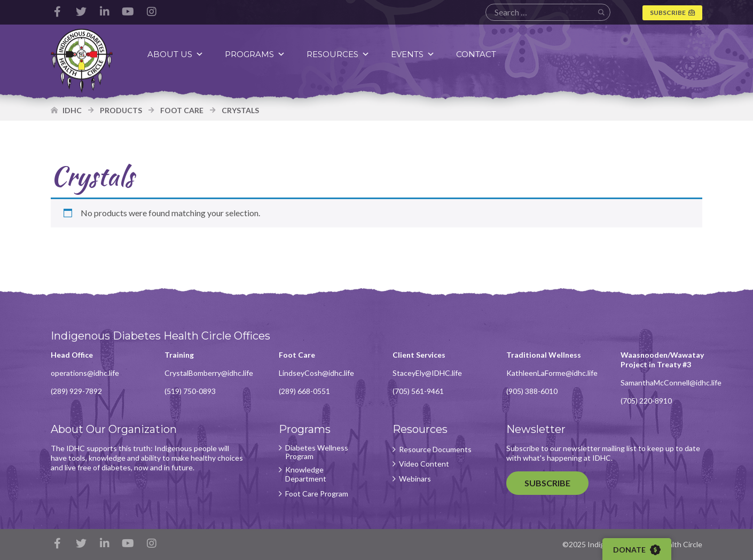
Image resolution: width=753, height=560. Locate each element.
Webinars (415, 479)
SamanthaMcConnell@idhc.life (671, 382)
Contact (476, 54)
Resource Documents (435, 449)
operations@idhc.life (85, 373)
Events (413, 54)
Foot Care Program (317, 494)
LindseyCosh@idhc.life (316, 373)
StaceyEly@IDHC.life (427, 373)
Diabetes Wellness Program (317, 452)
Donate (637, 550)
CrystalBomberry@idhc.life (209, 373)
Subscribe (668, 13)
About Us (175, 54)
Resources (338, 54)
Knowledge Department (306, 474)
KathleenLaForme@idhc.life (552, 373)
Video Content (424, 464)
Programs (255, 54)
